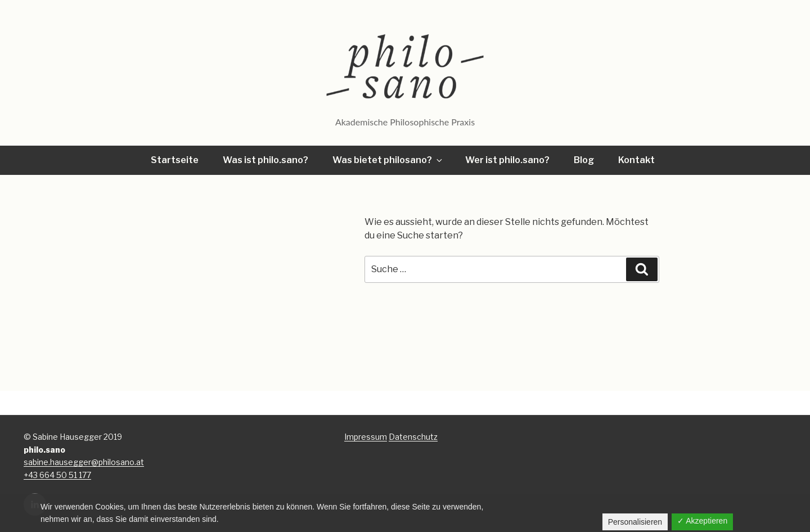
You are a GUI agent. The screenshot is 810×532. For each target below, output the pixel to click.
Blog (584, 160)
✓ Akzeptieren (702, 521)
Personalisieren (635, 522)
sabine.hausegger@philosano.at (84, 462)
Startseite (175, 160)
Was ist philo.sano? (265, 160)
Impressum (366, 437)
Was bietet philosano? (388, 160)
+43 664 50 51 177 (57, 475)
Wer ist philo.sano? (507, 160)
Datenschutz (413, 437)
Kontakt (636, 160)
